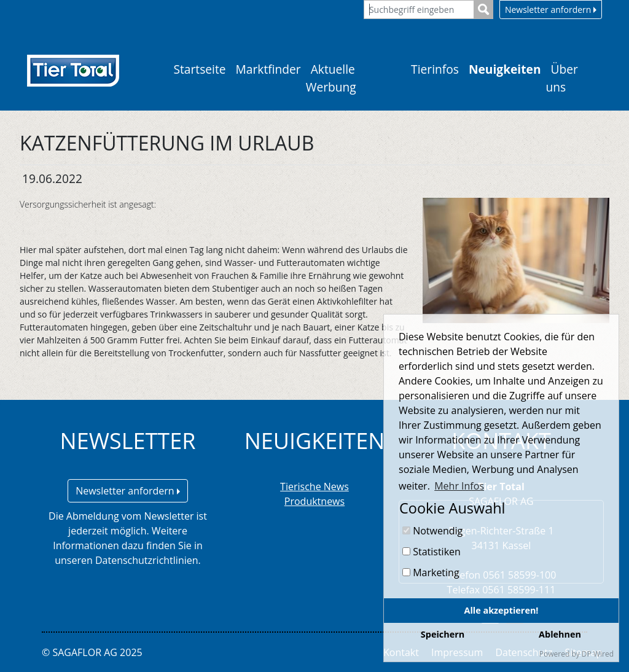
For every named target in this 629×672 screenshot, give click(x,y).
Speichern (443, 634)
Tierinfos (435, 69)
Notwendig (432, 531)
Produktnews (314, 501)
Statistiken (432, 552)
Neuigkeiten (505, 69)
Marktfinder (268, 69)
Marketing (431, 572)
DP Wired (598, 654)
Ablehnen (560, 634)
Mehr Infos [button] (459, 486)
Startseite (199, 69)
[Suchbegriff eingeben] (419, 10)
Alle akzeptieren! (502, 610)
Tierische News (314, 486)
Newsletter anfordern (551, 10)
